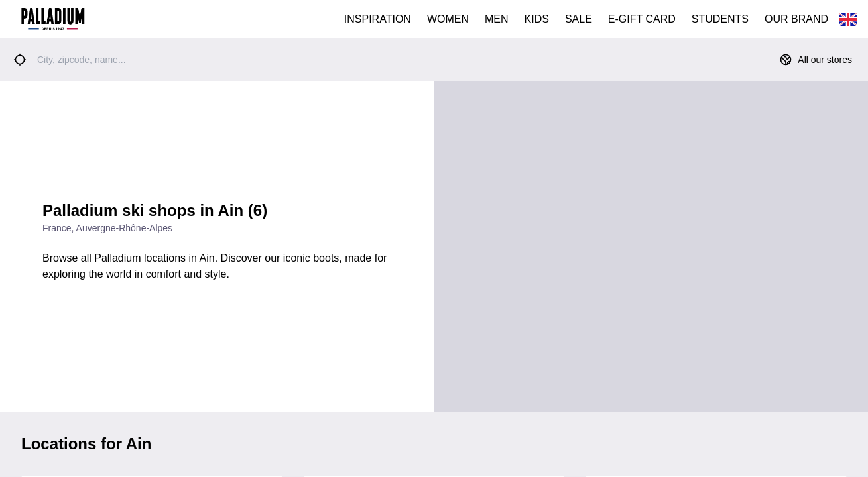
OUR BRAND (796, 19)
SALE (579, 19)
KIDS (537, 19)
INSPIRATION (378, 19)
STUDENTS (720, 19)
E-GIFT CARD (642, 19)
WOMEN (448, 19)
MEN (497, 19)
